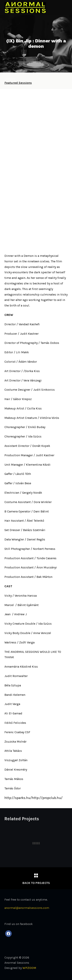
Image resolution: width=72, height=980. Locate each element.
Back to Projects (36, 883)
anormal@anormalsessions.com (27, 908)
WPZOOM (29, 968)
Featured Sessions (18, 83)
